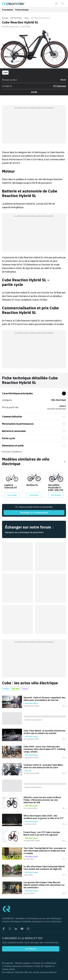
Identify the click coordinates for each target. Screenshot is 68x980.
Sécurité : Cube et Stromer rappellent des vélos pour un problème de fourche (44, 699)
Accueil (5, 18)
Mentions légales (23, 963)
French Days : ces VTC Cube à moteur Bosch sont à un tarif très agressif (42, 833)
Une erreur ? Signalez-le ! (12, 451)
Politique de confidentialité (44, 963)
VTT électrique (60, 86)
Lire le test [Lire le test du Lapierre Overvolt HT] (12, 495)
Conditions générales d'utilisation (18, 966)
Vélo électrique (16, 18)
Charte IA (39, 966)
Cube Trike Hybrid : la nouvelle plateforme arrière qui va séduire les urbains (44, 732)
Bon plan (16, 689)
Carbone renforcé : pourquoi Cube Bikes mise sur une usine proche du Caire (43, 766)
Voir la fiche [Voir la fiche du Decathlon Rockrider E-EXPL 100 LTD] (56, 495)
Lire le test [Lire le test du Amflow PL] (34, 495)
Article (6, 689)
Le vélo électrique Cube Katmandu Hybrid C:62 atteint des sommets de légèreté (44, 868)
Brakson (53, 972)
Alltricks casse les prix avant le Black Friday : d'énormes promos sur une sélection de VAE (42, 800)
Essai (25, 689)
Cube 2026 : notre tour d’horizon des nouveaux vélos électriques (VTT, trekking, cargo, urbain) (45, 749)
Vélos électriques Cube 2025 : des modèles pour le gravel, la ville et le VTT (44, 817)
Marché (28, 771)
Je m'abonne (31, 949)
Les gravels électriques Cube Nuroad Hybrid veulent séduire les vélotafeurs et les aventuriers (44, 885)
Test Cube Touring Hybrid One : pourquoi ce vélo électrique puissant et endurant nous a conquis (45, 851)
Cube (26, 18)
